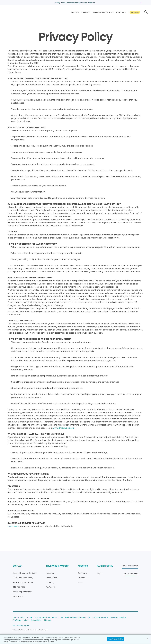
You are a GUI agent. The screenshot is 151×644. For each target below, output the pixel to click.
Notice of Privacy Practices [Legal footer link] (38, 617)
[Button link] (135, 12)
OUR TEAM (75, 12)
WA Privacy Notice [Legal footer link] (21, 620)
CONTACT (18, 566)
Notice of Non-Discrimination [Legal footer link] (78, 617)
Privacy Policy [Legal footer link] (19, 617)
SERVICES (85, 12)
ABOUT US (120, 12)
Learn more (13, 526)
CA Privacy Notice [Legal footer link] (100, 617)
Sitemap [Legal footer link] (47, 620)
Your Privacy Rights (21, 626)
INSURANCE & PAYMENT (57, 566)
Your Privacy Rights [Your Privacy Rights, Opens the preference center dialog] (116, 639)
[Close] (147, 639)
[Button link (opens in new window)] (130, 567)
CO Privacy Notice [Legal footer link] (118, 617)
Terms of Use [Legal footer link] (58, 617)
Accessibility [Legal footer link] (36, 620)
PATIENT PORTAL (105, 566)
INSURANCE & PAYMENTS (102, 12)
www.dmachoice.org (63, 428)
